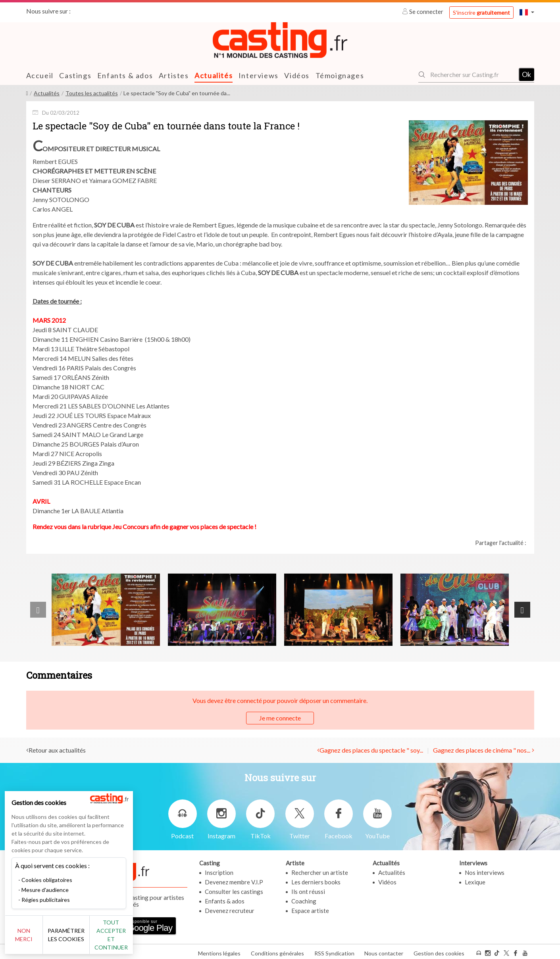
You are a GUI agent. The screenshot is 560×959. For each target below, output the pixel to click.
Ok (526, 74)
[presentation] (38, 610)
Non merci (33, 939)
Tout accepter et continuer (143, 939)
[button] (527, 12)
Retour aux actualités (57, 750)
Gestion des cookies (439, 950)
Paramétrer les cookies (88, 939)
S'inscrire (481, 13)
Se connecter (423, 12)
